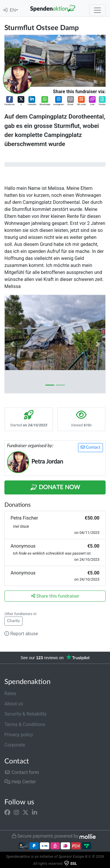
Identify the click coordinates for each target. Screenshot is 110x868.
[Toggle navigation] (97, 10)
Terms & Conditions (25, 724)
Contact (90, 447)
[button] (10, 101)
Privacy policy (19, 735)
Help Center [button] (20, 782)
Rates (10, 693)
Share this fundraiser (55, 596)
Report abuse (21, 634)
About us (14, 704)
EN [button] (13, 10)
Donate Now (55, 487)
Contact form (22, 772)
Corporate (15, 745)
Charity (13, 621)
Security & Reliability (25, 714)
